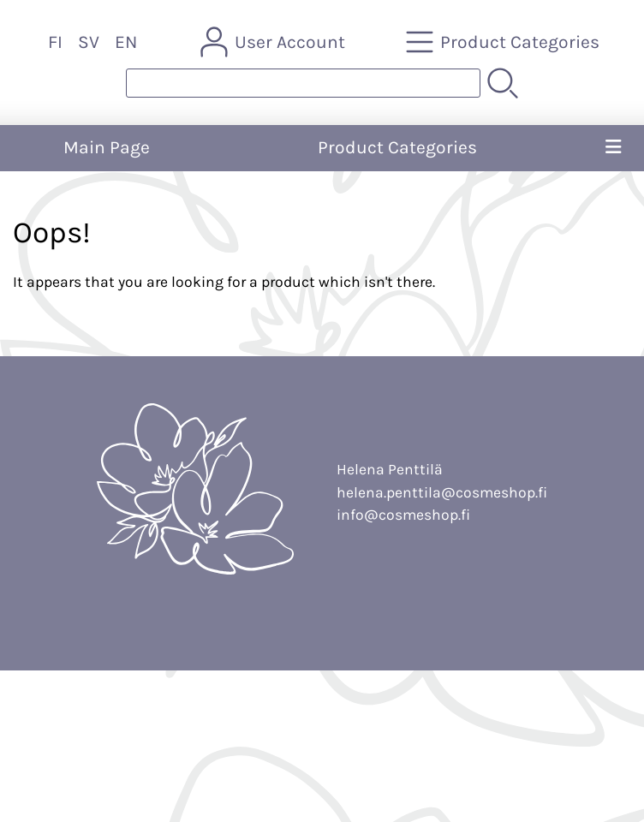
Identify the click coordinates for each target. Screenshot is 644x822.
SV (89, 42)
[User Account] (274, 42)
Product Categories (397, 147)
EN (126, 42)
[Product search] (303, 83)
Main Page (107, 147)
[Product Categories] (504, 42)
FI (55, 42)
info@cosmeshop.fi (403, 515)
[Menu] (613, 148)
